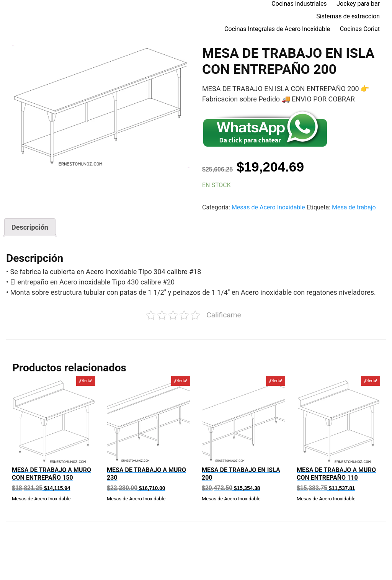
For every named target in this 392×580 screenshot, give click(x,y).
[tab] (30, 227)
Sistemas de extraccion (348, 16)
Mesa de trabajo (354, 207)
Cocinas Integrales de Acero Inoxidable (277, 29)
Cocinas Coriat (360, 29)
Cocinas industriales (299, 4)
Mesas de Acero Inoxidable (268, 207)
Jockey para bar (358, 4)
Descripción (30, 227)
